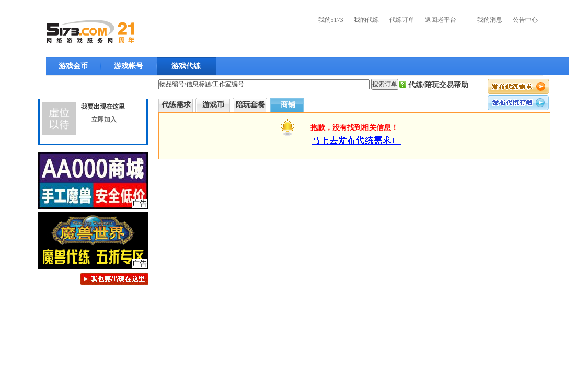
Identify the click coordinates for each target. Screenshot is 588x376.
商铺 (288, 105)
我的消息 (490, 20)
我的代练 (366, 20)
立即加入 (104, 120)
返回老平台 (441, 20)
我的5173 (331, 20)
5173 (90, 32)
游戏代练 (186, 66)
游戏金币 (73, 66)
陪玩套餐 (250, 105)
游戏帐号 (129, 66)
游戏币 (213, 105)
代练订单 (402, 20)
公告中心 (525, 20)
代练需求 (176, 105)
